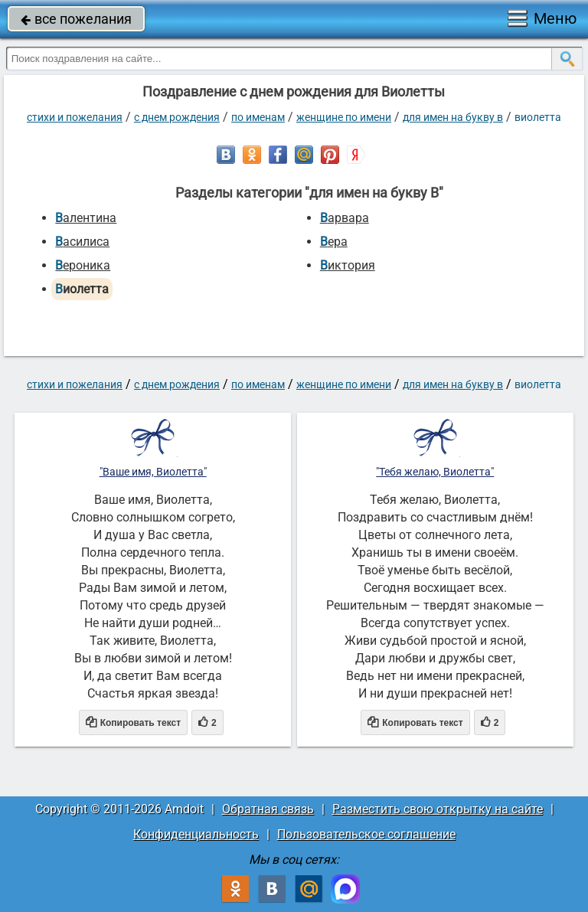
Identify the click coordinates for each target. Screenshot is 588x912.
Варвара (345, 218)
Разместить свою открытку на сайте (438, 809)
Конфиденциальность (196, 834)
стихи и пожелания (75, 117)
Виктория (348, 265)
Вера (334, 242)
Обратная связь (268, 809)
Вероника (83, 265)
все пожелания (76, 19)
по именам (258, 117)
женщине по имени (344, 117)
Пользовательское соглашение (366, 834)
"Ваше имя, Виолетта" (153, 472)
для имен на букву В (453, 117)
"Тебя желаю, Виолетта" (435, 472)
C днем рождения (177, 117)
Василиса (82, 242)
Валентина (86, 218)
